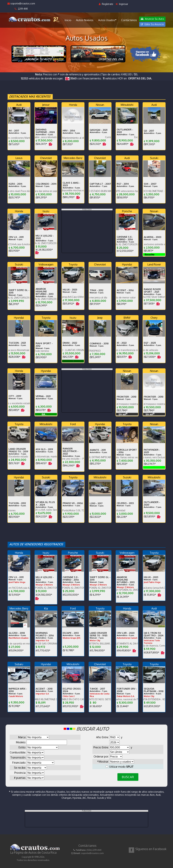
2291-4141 (21, 9)
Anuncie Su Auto (152, 19)
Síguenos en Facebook (151, 849)
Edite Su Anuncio (152, 24)
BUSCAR (128, 777)
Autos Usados (107, 20)
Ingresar (122, 4)
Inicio (68, 20)
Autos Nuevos (85, 20)
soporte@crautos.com (21, 3)
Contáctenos (129, 20)
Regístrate (106, 4)
